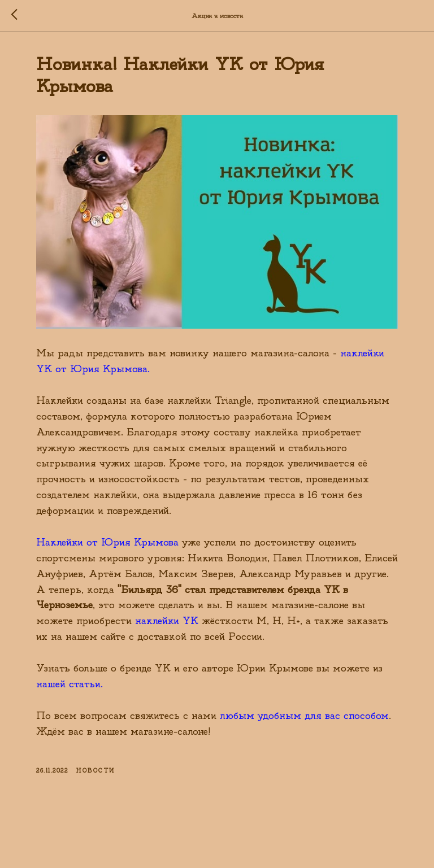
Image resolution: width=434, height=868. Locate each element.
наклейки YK (167, 621)
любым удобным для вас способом (304, 716)
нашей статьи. (70, 684)
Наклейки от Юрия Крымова (107, 542)
